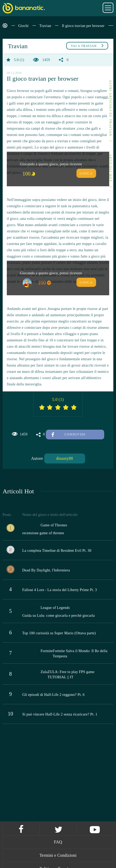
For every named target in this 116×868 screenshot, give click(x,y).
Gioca (86, 173)
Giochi (24, 26)
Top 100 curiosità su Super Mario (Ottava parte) (59, 633)
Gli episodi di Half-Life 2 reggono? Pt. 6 (53, 695)
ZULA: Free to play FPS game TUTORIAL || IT (71, 675)
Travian (45, 26)
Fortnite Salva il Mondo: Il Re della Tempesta (80, 654)
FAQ (58, 842)
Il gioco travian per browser (83, 26)
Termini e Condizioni (58, 855)
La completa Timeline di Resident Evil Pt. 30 (57, 551)
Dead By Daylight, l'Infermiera (46, 570)
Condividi (69, 434)
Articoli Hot (111, 168)
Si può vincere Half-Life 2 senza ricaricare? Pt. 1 (60, 714)
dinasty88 (64, 458)
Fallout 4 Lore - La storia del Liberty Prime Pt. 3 (60, 590)
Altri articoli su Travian (111, 108)
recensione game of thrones (43, 533)
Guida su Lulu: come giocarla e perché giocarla (59, 616)
